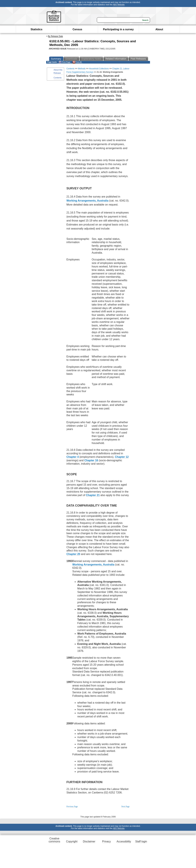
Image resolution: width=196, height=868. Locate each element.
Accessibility (124, 841)
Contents (58, 78)
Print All (77, 62)
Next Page (125, 806)
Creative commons (54, 840)
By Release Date (55, 36)
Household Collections (99, 69)
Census (77, 29)
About (159, 29)
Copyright (72, 841)
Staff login (141, 841)
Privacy (106, 841)
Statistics (36, 29)
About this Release (58, 71)
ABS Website (119, 5)
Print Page (65, 62)
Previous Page (72, 806)
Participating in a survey (118, 29)
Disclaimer (89, 841)
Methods (82, 69)
